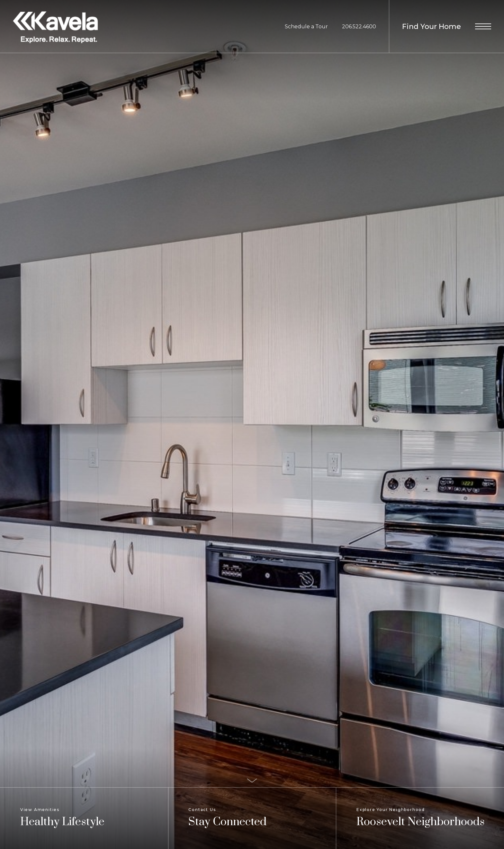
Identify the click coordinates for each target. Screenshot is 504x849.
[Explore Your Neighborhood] (420, 818)
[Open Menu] (483, 26)
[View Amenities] (84, 818)
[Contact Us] (252, 818)
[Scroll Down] (252, 780)
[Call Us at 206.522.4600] (359, 27)
